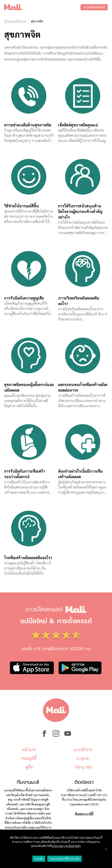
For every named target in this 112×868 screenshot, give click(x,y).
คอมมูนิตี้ (29, 758)
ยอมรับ (39, 859)
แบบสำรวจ (83, 749)
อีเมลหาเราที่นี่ (84, 814)
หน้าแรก (29, 749)
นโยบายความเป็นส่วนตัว (66, 846)
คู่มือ (29, 767)
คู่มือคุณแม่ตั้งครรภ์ (15, 21)
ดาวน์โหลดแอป (94, 7)
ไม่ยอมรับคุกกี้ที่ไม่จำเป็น (65, 859)
